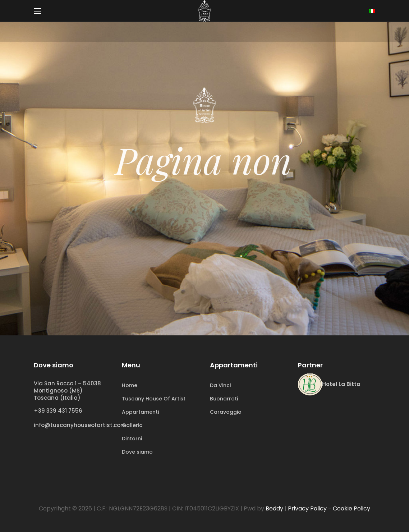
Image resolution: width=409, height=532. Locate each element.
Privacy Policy (307, 508)
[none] (372, 11)
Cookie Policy (351, 508)
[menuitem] (372, 11)
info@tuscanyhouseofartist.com (80, 425)
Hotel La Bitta (341, 384)
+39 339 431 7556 (58, 411)
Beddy (274, 508)
